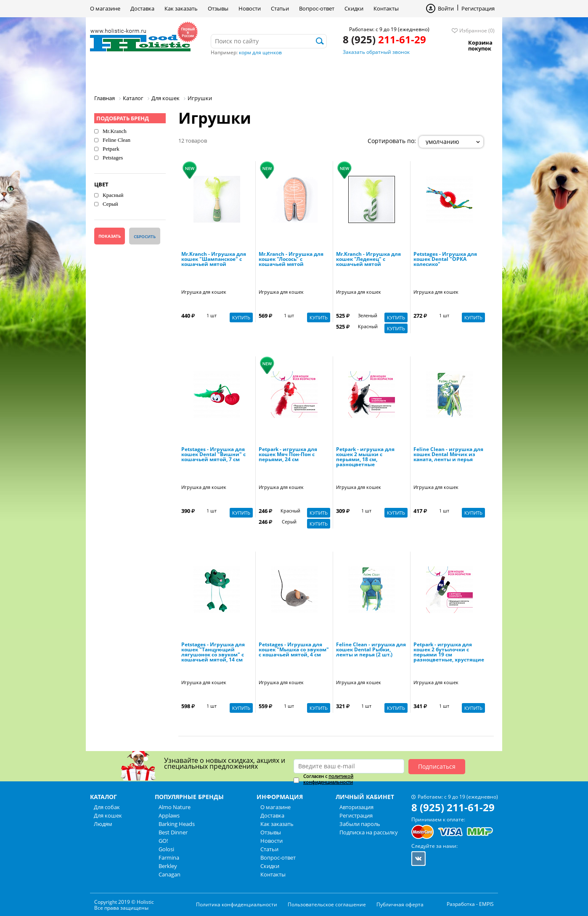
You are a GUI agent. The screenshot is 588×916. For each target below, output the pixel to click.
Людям (227, 73)
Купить (241, 317)
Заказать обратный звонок (376, 52)
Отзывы (218, 8)
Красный (113, 195)
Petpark (111, 149)
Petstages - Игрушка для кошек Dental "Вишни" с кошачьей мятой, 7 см (213, 455)
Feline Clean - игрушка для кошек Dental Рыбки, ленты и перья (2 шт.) (371, 650)
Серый (110, 204)
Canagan (170, 874)
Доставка (142, 8)
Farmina (169, 858)
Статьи (280, 8)
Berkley (168, 866)
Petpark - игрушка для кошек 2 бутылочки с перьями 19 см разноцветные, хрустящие (449, 653)
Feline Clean (117, 140)
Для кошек (175, 73)
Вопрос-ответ (317, 8)
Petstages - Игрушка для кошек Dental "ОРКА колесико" (445, 260)
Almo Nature (175, 807)
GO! (163, 841)
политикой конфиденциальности (328, 779)
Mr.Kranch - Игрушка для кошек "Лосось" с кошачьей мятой (291, 260)
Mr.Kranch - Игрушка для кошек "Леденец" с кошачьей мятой (368, 260)
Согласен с (328, 779)
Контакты (386, 8)
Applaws (169, 815)
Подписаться (437, 766)
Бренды (272, 73)
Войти (446, 8)
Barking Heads (177, 824)
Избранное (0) (477, 31)
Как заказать (181, 8)
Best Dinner (173, 832)
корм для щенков (260, 52)
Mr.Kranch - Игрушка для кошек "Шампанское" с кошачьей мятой (214, 260)
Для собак (119, 73)
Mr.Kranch (115, 131)
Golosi (166, 849)
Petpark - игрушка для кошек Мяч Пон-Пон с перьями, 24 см (288, 455)
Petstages (113, 158)
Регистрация (478, 8)
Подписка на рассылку (369, 832)
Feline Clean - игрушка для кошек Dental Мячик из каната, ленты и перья (448, 455)
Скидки (354, 8)
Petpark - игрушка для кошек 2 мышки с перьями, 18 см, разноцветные (365, 457)
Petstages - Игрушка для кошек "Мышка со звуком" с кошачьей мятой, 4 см (294, 650)
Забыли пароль (360, 824)
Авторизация (356, 807)
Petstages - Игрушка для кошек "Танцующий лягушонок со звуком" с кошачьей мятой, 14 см (213, 653)
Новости (250, 8)
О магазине (105, 8)
